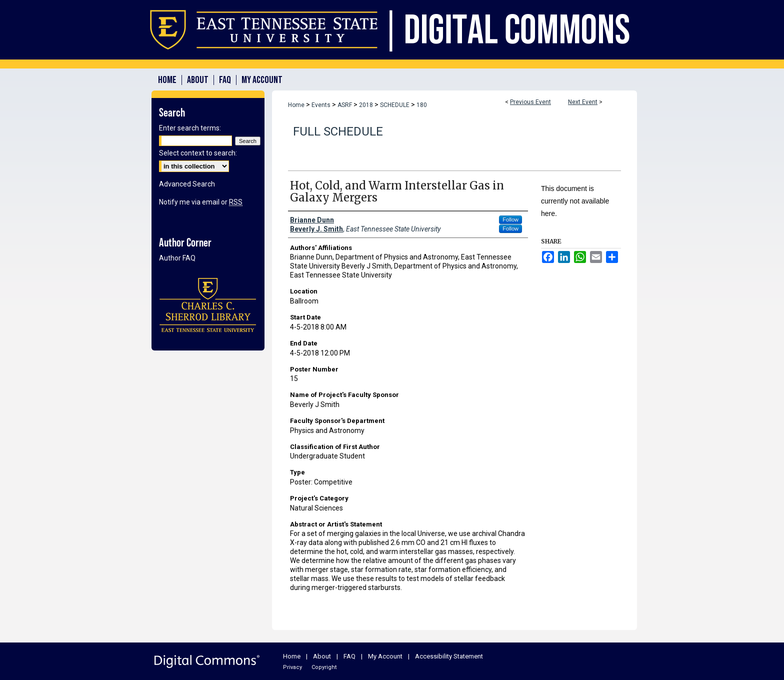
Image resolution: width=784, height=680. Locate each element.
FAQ (349, 656)
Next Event (583, 102)
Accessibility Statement (449, 656)
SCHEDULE (395, 105)
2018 (367, 105)
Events (322, 105)
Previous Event (530, 102)
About (322, 656)
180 (422, 105)
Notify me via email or (201, 202)
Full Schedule (338, 131)
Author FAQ (177, 258)
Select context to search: (198, 153)
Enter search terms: (190, 128)
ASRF (345, 105)
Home (296, 105)
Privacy (292, 667)
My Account (385, 656)
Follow (510, 219)
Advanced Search (187, 184)
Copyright (324, 667)
